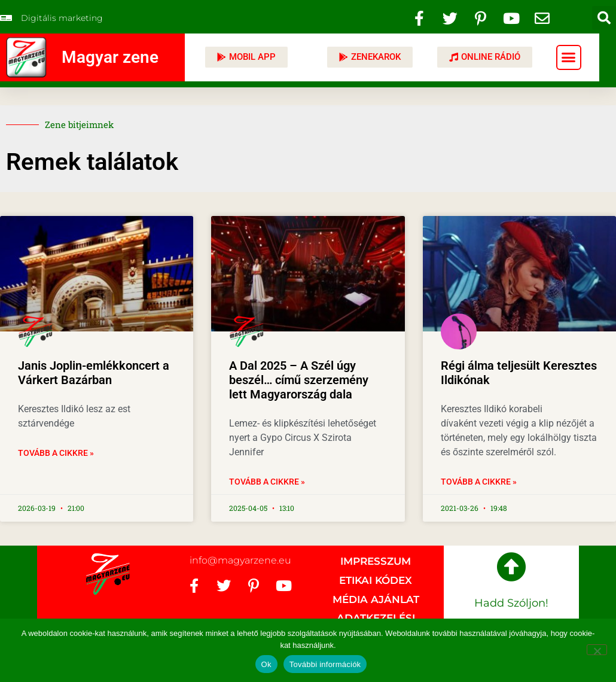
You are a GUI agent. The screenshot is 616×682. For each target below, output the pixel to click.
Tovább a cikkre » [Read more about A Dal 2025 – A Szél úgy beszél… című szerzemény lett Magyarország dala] (267, 482)
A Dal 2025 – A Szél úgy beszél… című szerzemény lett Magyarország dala (299, 380)
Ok (266, 664)
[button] (604, 18)
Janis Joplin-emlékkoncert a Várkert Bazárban (94, 373)
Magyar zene (110, 57)
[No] (597, 650)
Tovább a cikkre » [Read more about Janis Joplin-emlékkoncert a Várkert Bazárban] (56, 453)
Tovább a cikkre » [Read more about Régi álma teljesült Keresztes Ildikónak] (479, 482)
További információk (325, 664)
